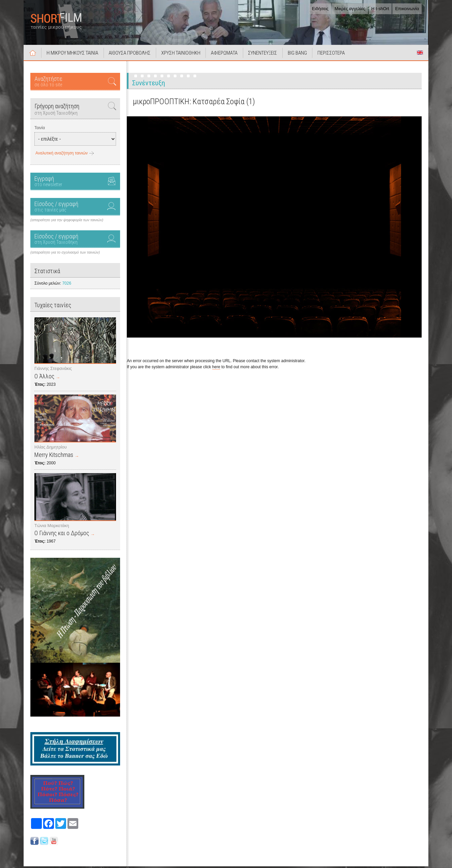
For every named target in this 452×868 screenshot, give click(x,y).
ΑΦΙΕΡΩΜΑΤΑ (228, 55)
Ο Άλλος (44, 378)
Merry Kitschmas (54, 456)
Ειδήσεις (320, 9)
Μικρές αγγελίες (350, 9)
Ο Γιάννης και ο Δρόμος (62, 535)
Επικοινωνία (407, 9)
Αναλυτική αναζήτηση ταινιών (62, 155)
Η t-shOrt (380, 9)
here (216, 369)
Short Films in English (420, 54)
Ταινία (40, 129)
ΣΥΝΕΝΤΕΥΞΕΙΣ (267, 55)
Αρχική (33, 54)
